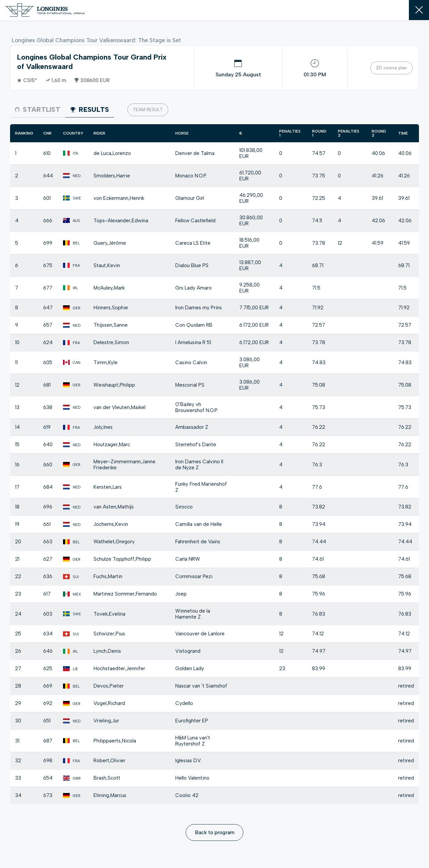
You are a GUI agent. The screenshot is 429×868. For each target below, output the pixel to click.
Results (90, 109)
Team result (148, 110)
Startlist (38, 109)
